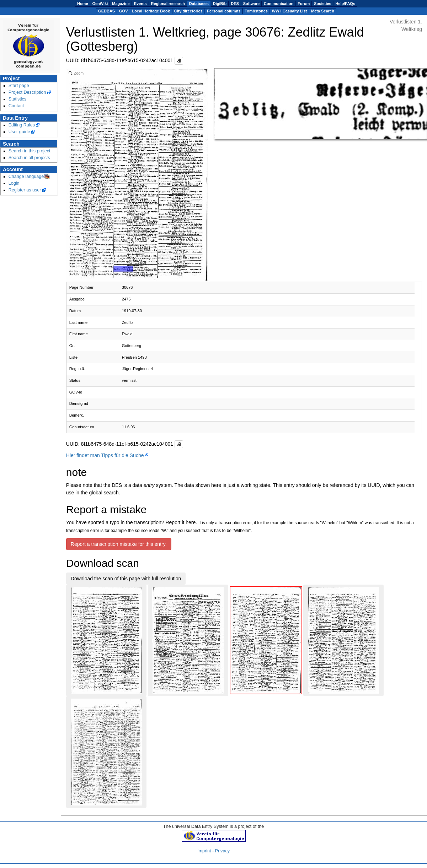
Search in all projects (29, 158)
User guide (19, 132)
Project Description (27, 92)
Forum (304, 4)
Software (251, 4)
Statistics (18, 99)
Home (83, 4)
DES (235, 4)
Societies (322, 4)
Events (140, 4)
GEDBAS (106, 11)
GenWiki (100, 4)
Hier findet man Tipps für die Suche (105, 455)
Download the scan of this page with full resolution (126, 579)
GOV (123, 11)
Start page (19, 86)
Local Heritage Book (151, 11)
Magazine (121, 4)
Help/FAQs (345, 4)
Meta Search (323, 11)
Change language (26, 177)
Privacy (222, 851)
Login (14, 183)
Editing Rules (22, 125)
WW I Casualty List (289, 11)
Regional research (168, 4)
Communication (279, 4)
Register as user (25, 190)
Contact (16, 106)
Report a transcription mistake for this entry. (119, 544)
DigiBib (220, 4)
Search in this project (30, 151)
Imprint (204, 851)
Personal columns (224, 11)
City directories (188, 11)
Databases (199, 4)
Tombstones (256, 11)
